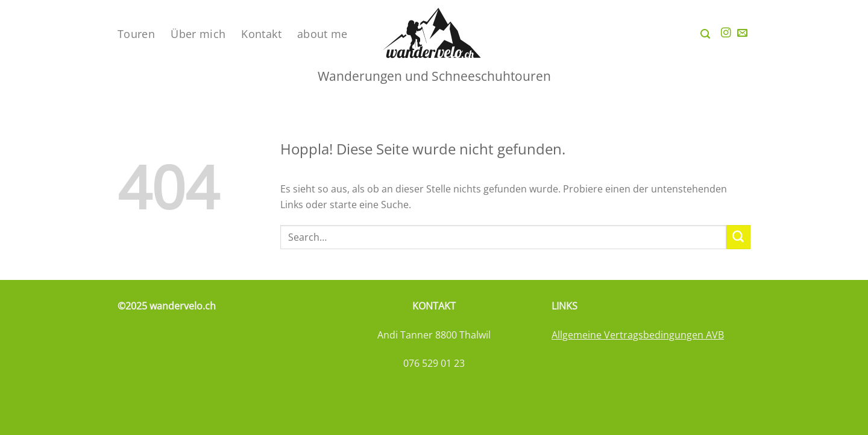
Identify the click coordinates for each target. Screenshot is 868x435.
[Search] (705, 34)
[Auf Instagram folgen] (726, 33)
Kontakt (261, 34)
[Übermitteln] (738, 237)
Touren (136, 34)
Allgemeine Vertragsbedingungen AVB (638, 335)
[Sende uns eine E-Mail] (742, 33)
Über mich (198, 34)
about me (322, 34)
